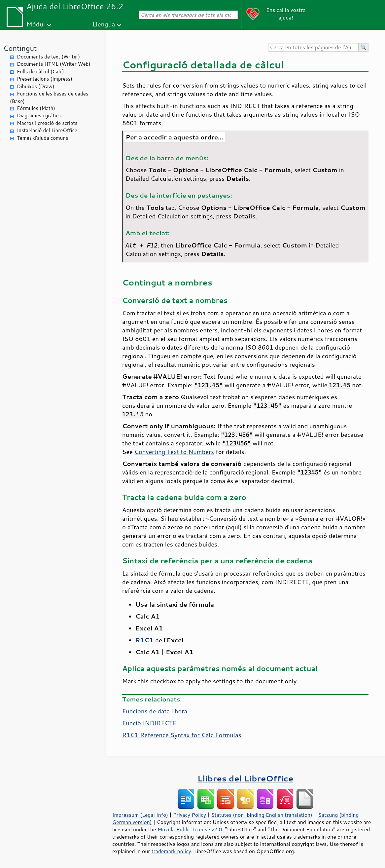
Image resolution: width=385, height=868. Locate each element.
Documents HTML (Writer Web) (54, 64)
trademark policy (171, 851)
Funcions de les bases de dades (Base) (49, 97)
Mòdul (36, 24)
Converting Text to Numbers (174, 452)
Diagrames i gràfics (39, 115)
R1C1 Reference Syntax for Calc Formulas (182, 735)
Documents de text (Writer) (48, 57)
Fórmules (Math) (36, 108)
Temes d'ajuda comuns (42, 138)
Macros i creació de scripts (47, 123)
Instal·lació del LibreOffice (47, 130)
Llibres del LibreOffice (245, 778)
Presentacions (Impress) (45, 79)
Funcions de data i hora (155, 711)
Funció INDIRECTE (149, 723)
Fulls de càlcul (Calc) (40, 72)
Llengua (104, 24)
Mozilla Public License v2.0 (190, 829)
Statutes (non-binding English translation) (262, 815)
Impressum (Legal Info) (140, 815)
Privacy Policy (190, 815)
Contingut (20, 48)
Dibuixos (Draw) (35, 86)
